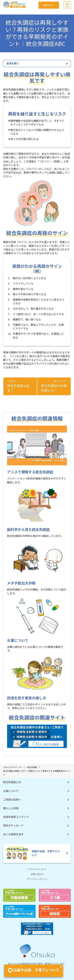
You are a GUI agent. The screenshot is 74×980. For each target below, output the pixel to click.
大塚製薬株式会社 (27, 964)
